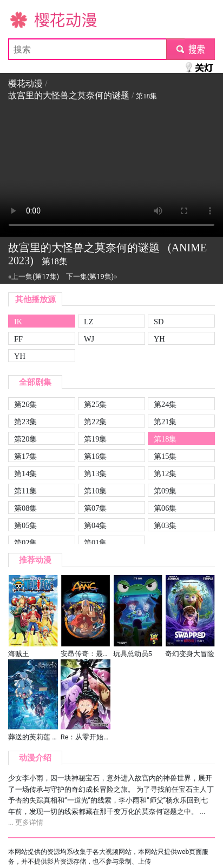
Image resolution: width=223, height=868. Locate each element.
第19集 (95, 439)
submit (190, 49)
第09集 (165, 491)
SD (159, 322)
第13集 (95, 473)
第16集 (95, 456)
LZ (89, 322)
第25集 (95, 404)
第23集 (25, 422)
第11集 (25, 491)
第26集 (25, 404)
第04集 (95, 525)
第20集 (25, 439)
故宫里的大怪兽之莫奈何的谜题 (69, 95)
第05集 (25, 525)
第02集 (25, 543)
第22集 (95, 422)
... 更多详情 (26, 822)
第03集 (165, 525)
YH (159, 339)
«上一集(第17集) (34, 276)
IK (18, 322)
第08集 (25, 508)
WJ (89, 339)
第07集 (95, 508)
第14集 (25, 473)
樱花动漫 (25, 19)
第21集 (165, 422)
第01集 (95, 543)
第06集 (165, 508)
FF (18, 339)
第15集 (165, 456)
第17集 (25, 456)
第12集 (165, 473)
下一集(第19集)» (91, 276)
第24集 (165, 404)
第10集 (95, 491)
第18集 (165, 439)
